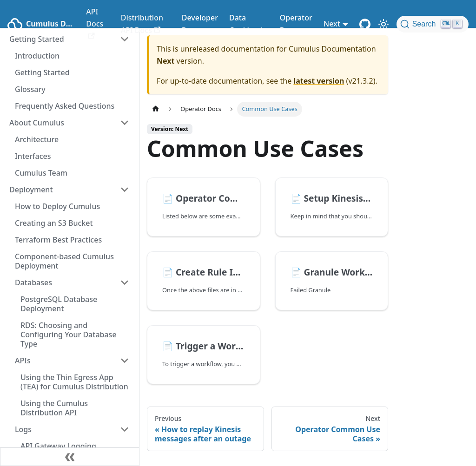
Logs (23, 429)
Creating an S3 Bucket (54, 223)
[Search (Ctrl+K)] (433, 24)
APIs (23, 361)
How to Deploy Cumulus (57, 206)
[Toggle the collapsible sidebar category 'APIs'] (125, 361)
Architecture (37, 139)
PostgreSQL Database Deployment (59, 304)
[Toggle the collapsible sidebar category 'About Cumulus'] (125, 123)
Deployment (31, 190)
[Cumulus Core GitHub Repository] (365, 24)
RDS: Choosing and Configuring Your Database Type (69, 335)
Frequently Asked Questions (65, 106)
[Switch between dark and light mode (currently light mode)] (383, 24)
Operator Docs (296, 24)
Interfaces (33, 156)
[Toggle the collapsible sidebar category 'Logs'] (125, 429)
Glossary (30, 89)
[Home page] (156, 109)
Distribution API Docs (142, 24)
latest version (319, 81)
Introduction (37, 56)
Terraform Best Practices (58, 240)
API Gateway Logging (58, 446)
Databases (33, 282)
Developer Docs (200, 24)
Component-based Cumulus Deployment (64, 261)
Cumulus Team (41, 173)
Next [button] (332, 24)
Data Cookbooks (249, 24)
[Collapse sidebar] (70, 457)
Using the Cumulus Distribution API (54, 408)
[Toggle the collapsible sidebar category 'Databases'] (125, 282)
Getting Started (42, 72)
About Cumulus (37, 123)
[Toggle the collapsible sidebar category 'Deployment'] (125, 190)
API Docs (95, 23)
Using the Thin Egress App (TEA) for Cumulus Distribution (74, 382)
